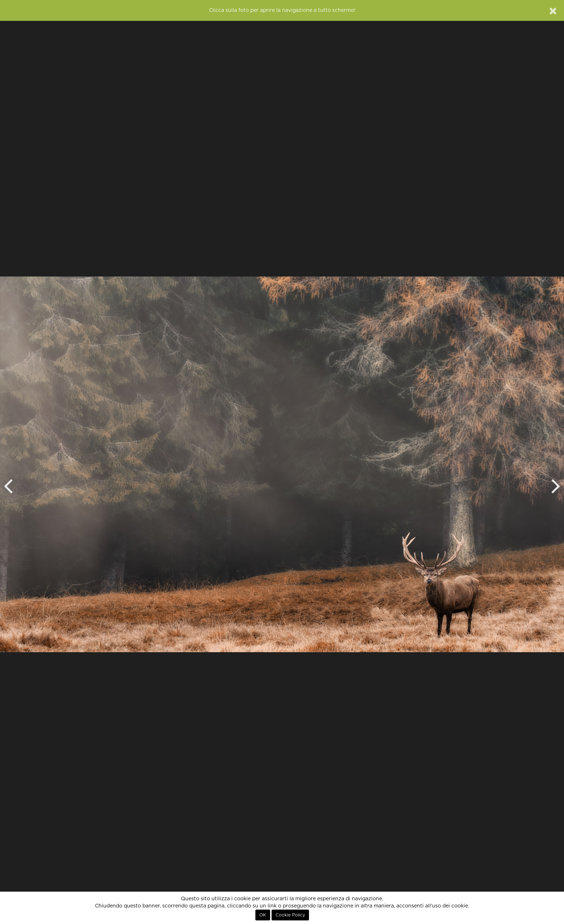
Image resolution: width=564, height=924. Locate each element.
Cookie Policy (290, 915)
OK (263, 915)
